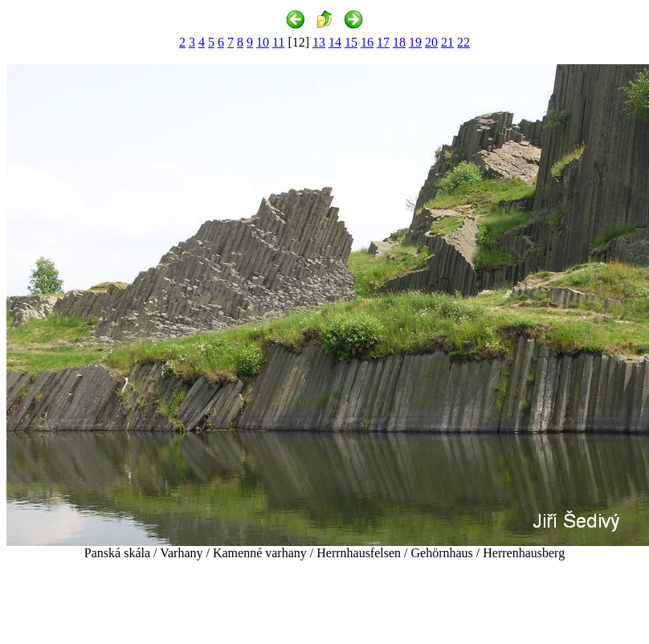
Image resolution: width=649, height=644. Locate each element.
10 (263, 42)
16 (367, 42)
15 (351, 42)
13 (319, 42)
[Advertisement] (324, 599)
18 (399, 42)
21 (447, 42)
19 (415, 42)
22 (463, 42)
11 (278, 42)
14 (335, 42)
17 (383, 42)
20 (431, 42)
